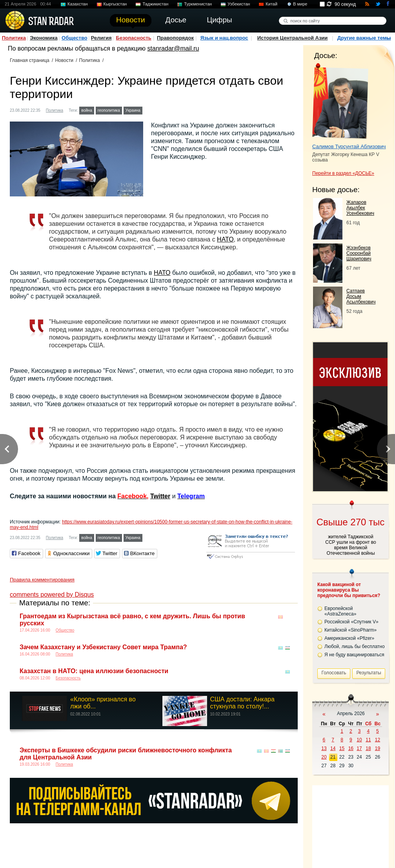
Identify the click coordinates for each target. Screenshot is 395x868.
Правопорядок (175, 38)
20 (324, 757)
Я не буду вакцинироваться (354, 655)
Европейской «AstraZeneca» (340, 611)
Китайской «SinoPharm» (350, 630)
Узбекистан (239, 4)
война (86, 110)
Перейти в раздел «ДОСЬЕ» (343, 173)
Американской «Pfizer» (349, 638)
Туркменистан (198, 4)
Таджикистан (155, 4)
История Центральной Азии (293, 38)
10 (359, 740)
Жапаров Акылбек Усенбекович (360, 208)
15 (342, 748)
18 (368, 748)
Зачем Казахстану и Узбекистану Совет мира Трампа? (103, 647)
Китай (271, 4)
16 (351, 748)
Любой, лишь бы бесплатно (355, 646)
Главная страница (30, 60)
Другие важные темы (364, 38)
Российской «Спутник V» (351, 622)
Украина (133, 110)
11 (368, 740)
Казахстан (78, 4)
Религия (101, 38)
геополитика (109, 110)
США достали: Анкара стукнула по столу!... (242, 703)
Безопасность (134, 38)
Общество (75, 38)
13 (324, 748)
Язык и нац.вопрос (224, 38)
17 (359, 748)
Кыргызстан (115, 4)
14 (333, 748)
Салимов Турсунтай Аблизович (349, 146)
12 (378, 740)
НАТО (225, 239)
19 (378, 748)
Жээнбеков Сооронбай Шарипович (359, 253)
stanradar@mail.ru (173, 48)
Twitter (160, 496)
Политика (14, 38)
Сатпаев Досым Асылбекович (361, 296)
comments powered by (52, 595)
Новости (64, 60)
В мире (300, 4)
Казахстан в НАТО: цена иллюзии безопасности (94, 671)
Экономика (44, 38)
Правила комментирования (42, 580)
